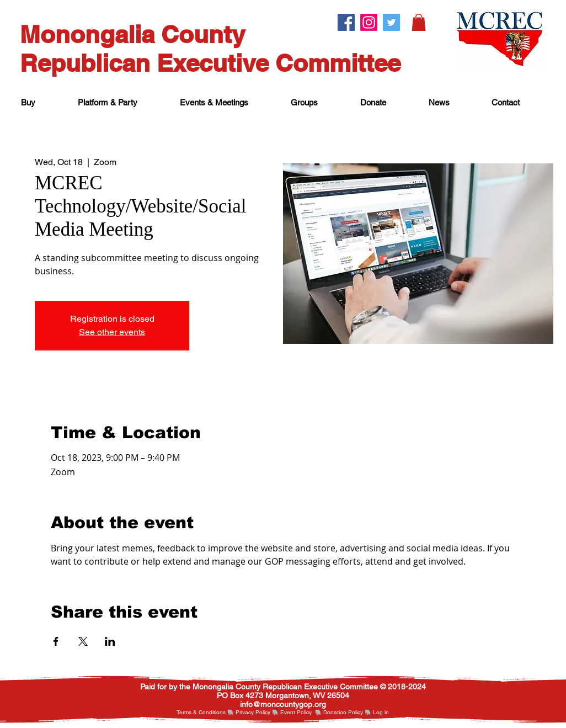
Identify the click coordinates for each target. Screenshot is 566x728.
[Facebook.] (346, 22)
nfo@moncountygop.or (282, 704)
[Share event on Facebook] (56, 641)
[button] (419, 22)
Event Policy (296, 712)
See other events (112, 332)
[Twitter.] (391, 22)
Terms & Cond (194, 712)
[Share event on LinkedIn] (110, 641)
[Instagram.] (369, 22)
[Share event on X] (83, 641)
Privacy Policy (253, 712)
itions (219, 712)
